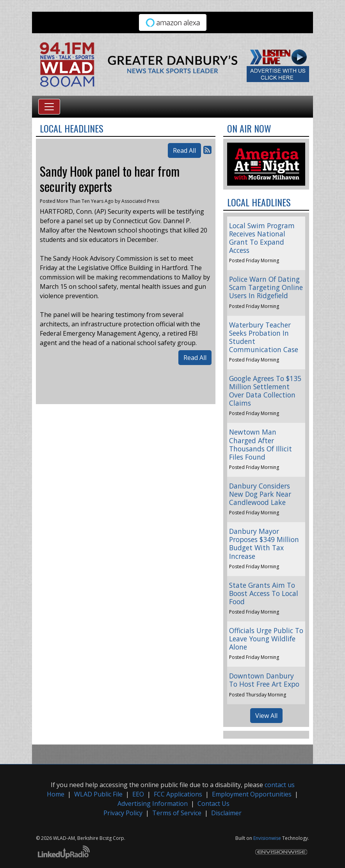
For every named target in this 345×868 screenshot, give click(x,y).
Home (56, 794)
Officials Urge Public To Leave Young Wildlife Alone (266, 639)
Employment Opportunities (252, 794)
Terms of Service (177, 813)
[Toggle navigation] (49, 107)
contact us (280, 785)
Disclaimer (226, 813)
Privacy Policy (123, 813)
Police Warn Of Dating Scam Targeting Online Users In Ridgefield (266, 287)
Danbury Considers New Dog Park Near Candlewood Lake (260, 494)
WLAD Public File (98, 794)
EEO (138, 794)
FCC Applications (178, 794)
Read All (184, 150)
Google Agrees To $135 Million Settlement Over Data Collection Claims (265, 391)
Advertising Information (153, 804)
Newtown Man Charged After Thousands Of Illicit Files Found (261, 444)
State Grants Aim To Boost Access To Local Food (264, 593)
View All (266, 716)
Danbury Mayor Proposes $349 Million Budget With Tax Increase (264, 543)
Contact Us (213, 804)
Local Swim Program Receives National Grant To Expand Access (262, 238)
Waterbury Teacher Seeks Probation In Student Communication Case (264, 337)
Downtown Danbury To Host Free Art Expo (264, 680)
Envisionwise (267, 838)
